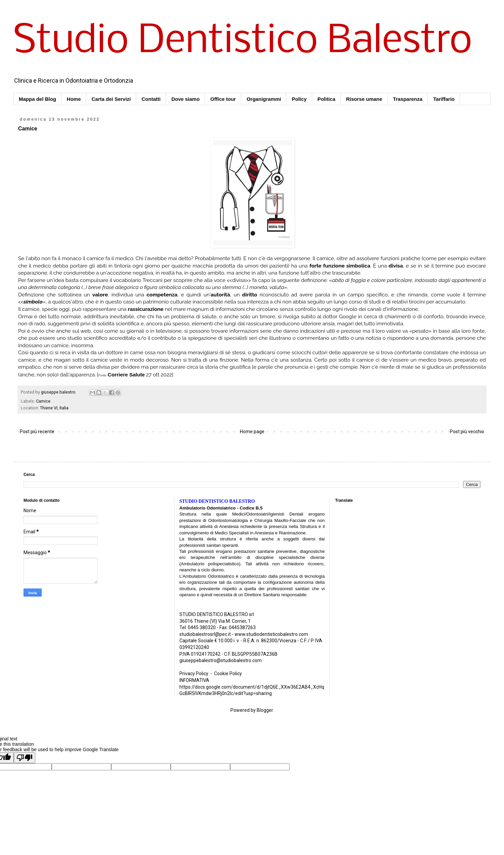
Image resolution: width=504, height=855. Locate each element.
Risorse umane (364, 99)
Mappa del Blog (37, 99)
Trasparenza (408, 99)
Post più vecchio (467, 432)
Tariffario (444, 99)
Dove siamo (185, 99)
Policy (299, 99)
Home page (252, 432)
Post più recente (37, 432)
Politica (326, 99)
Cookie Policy (228, 674)
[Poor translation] (25, 758)
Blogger (265, 710)
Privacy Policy (194, 674)
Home (74, 99)
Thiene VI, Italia (54, 408)
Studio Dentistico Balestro (243, 42)
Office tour (223, 99)
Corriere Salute (126, 375)
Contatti (151, 99)
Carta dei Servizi (111, 99)
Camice (43, 401)
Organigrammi (264, 99)
